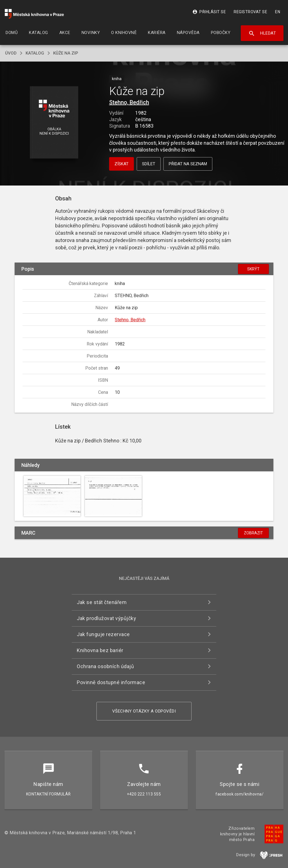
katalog (35, 53)
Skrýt (253, 269)
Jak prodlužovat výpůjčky (106, 618)
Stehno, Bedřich (129, 102)
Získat (121, 164)
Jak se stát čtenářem (102, 602)
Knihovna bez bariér (100, 650)
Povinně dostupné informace (111, 682)
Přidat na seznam (188, 164)
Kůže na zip (66, 53)
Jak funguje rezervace (103, 634)
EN (278, 12)
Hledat (262, 33)
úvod (11, 53)
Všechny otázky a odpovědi (144, 711)
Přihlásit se (209, 12)
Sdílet (149, 164)
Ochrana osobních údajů (105, 666)
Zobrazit (253, 533)
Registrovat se (250, 12)
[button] (54, 123)
